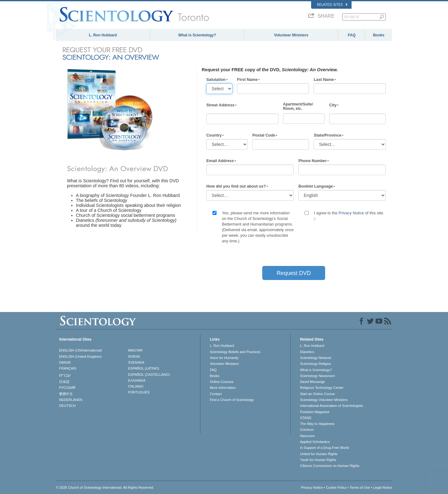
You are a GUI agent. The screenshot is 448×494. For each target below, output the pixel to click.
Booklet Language (316, 186)
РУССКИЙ (67, 388)
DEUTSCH (67, 406)
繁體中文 (66, 394)
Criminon (307, 430)
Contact (216, 394)
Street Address (220, 105)
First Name (247, 79)
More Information (223, 388)
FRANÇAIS (68, 368)
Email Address (220, 161)
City (333, 105)
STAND (306, 418)
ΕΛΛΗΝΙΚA (137, 380)
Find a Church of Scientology (232, 400)
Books (379, 35)
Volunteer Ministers (291, 35)
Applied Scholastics (315, 442)
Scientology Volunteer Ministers (324, 400)
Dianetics (307, 352)
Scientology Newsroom (317, 376)
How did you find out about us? (236, 186)
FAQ (352, 35)
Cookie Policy (336, 487)
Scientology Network (315, 358)
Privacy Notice (351, 213)
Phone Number (313, 161)
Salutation (216, 79)
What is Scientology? (197, 35)
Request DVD (294, 273)
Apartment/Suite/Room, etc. (298, 106)
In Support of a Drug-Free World (324, 448)
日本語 (64, 382)
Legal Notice (383, 487)
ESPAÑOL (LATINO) (144, 368)
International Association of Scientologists (331, 406)
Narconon (307, 436)
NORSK (134, 357)
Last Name (324, 79)
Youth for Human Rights (318, 460)
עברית (65, 375)
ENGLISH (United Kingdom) (80, 357)
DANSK (65, 362)
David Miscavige (312, 382)
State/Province (327, 135)
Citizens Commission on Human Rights (330, 466)
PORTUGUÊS (139, 392)
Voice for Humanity (224, 358)
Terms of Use (360, 487)
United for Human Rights (319, 454)
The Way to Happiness (317, 424)
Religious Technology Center (322, 388)
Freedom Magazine (315, 412)
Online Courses (222, 382)
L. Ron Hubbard (103, 35)
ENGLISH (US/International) (81, 350)
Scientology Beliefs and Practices (235, 352)
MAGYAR (135, 350)
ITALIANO (136, 386)
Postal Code (264, 135)
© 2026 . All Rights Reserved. (105, 487)
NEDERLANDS (71, 400)
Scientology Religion (315, 364)
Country (214, 135)
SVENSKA (136, 362)
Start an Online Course (317, 394)
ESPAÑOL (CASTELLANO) (149, 375)
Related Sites (332, 5)
